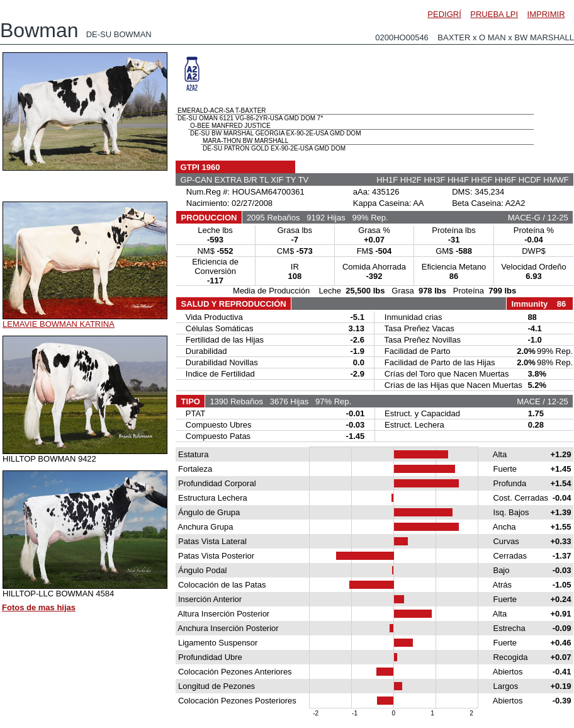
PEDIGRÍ (444, 14)
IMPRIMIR (546, 14)
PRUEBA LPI (494, 14)
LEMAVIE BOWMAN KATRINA (59, 324)
